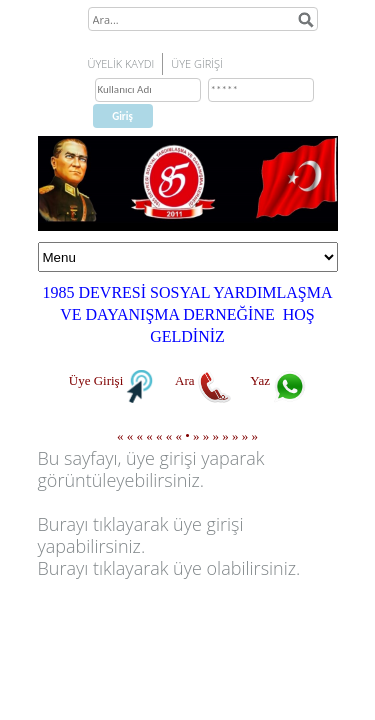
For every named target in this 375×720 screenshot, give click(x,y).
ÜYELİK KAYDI (121, 63)
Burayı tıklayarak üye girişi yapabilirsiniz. (141, 535)
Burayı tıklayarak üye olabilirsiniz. (169, 568)
